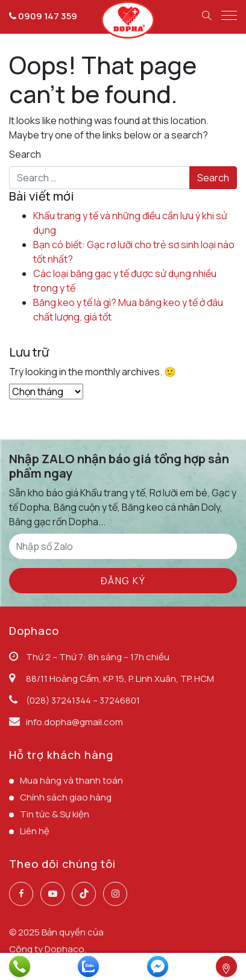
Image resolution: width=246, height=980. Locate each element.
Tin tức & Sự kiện (55, 814)
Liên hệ (35, 831)
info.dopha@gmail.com (74, 722)
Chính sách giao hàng (66, 797)
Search (25, 154)
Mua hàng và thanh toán (71, 780)
